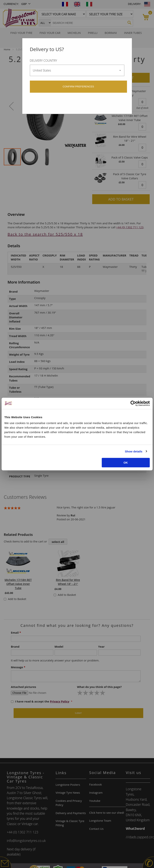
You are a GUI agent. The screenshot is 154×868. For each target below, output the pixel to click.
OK (126, 463)
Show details (134, 451)
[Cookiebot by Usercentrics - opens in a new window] (133, 403)
